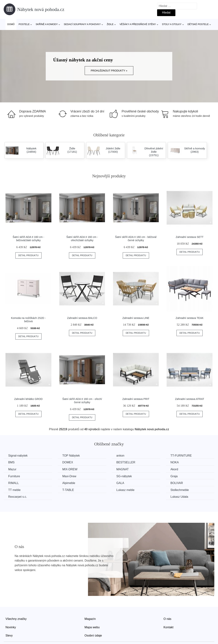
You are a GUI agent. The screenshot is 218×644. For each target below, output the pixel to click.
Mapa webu (92, 627)
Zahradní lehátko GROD (28, 399)
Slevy (9, 635)
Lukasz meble (125, 490)
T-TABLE (68, 490)
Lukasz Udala (179, 497)
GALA (120, 483)
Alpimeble (69, 483)
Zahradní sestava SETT (190, 237)
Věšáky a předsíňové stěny (138, 24)
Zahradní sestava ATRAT (190, 399)
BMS (11, 462)
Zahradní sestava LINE (136, 318)
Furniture (14, 476)
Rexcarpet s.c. (18, 497)
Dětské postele (198, 24)
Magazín (90, 619)
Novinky (11, 627)
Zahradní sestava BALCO (82, 318)
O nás (167, 619)
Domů (11, 24)
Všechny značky (16, 619)
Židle (110, 24)
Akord (174, 469)
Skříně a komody (47, 24)
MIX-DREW (70, 469)
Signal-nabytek (18, 456)
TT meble (14, 490)
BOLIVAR (177, 483)
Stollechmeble (180, 490)
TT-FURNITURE (181, 456)
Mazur (12, 469)
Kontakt (168, 627)
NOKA (175, 462)
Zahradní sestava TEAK (190, 318)
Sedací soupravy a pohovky (82, 24)
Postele (24, 24)
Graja (174, 476)
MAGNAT (122, 469)
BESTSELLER (126, 462)
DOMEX (68, 462)
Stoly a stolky (172, 24)
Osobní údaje (93, 635)
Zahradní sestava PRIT (136, 399)
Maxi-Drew (69, 476)
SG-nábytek (124, 476)
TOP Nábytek (71, 456)
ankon (120, 456)
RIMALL (14, 483)
